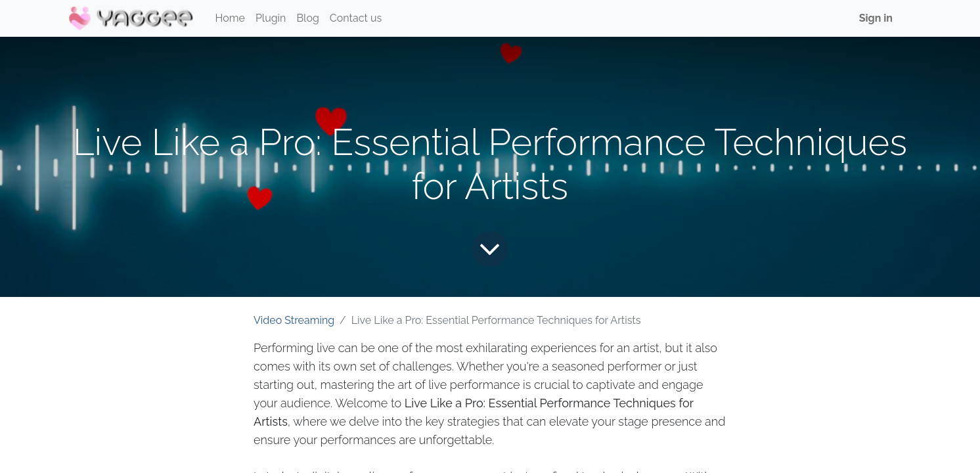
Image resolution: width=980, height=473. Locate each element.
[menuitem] (230, 18)
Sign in (876, 18)
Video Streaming (294, 320)
